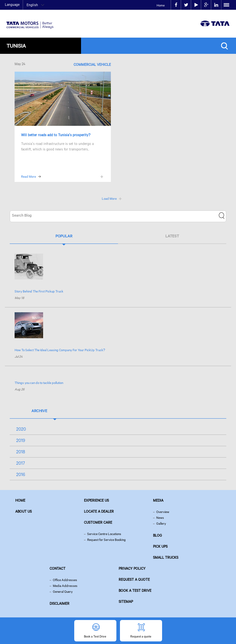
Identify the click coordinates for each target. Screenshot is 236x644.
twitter (186, 5)
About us (24, 511)
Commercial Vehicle (92, 65)
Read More (29, 177)
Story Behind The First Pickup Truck (39, 291)
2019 (21, 440)
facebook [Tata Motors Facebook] (176, 5)
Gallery (161, 524)
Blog (157, 535)
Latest (172, 236)
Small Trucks (166, 557)
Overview (163, 512)
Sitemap (126, 602)
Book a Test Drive (135, 590)
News (160, 518)
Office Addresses (65, 580)
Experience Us (96, 500)
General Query (63, 592)
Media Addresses (65, 586)
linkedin (216, 5)
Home (161, 5)
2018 (21, 452)
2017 (21, 463)
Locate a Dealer (99, 511)
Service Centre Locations (104, 534)
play (196, 5)
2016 (21, 474)
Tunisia (16, 46)
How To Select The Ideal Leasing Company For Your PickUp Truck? (60, 350)
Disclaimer (59, 603)
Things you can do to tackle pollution (39, 383)
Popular (64, 236)
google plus (206, 5)
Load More (109, 199)
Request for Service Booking (106, 540)
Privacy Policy (132, 568)
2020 (21, 429)
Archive (39, 411)
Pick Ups (160, 546)
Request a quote (134, 579)
